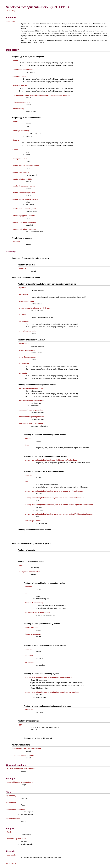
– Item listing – (11, 11)
